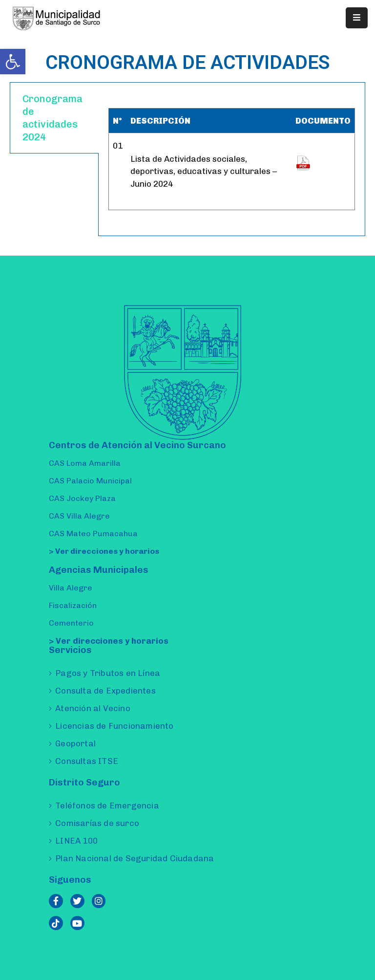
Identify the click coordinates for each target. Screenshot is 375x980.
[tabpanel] (232, 159)
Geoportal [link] (75, 743)
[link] (13, 62)
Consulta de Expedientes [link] (105, 691)
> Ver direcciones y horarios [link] (104, 551)
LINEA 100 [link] (76, 841)
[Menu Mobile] (357, 18)
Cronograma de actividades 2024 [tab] (52, 118)
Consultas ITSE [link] (87, 761)
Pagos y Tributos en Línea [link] (108, 673)
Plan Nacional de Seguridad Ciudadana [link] (135, 858)
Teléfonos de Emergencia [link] (107, 806)
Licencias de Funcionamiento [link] (114, 726)
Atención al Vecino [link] (93, 708)
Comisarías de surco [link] (97, 823)
